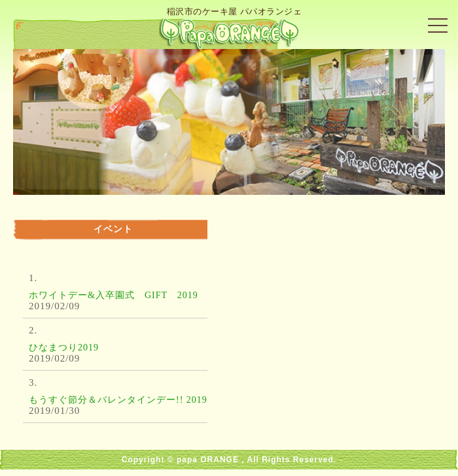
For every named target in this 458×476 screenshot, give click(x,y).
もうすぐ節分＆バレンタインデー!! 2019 (118, 400)
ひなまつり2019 (64, 348)
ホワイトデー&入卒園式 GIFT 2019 (114, 295)
